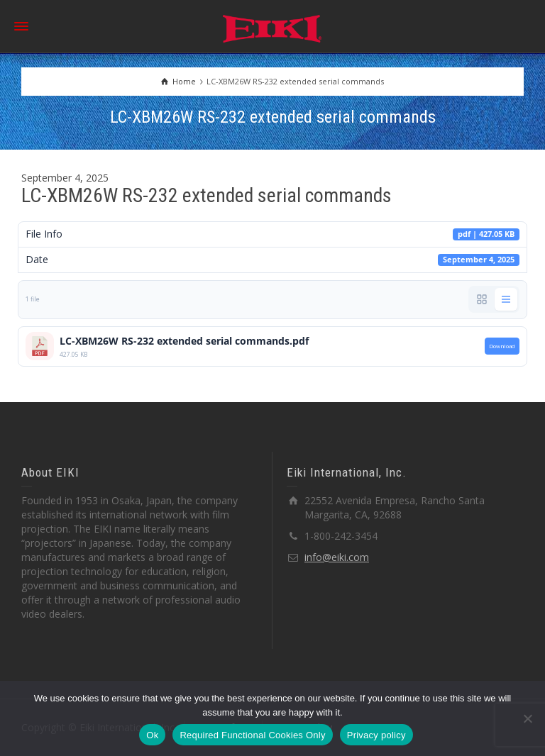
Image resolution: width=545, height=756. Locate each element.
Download (502, 346)
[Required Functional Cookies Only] (527, 718)
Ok (152, 735)
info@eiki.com (337, 557)
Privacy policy (376, 735)
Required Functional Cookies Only (252, 735)
